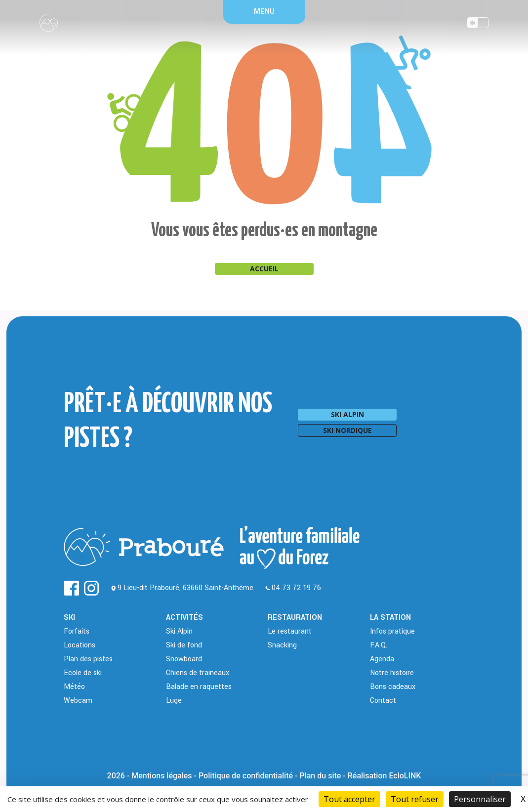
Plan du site (320, 776)
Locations (80, 645)
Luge (174, 701)
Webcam (78, 701)
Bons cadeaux (393, 687)
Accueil (264, 269)
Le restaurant (290, 631)
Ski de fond (184, 645)
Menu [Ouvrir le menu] (264, 12)
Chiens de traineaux (198, 673)
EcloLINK (405, 776)
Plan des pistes (88, 659)
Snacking (282, 645)
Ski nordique (347, 430)
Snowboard (184, 659)
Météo (74, 687)
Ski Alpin (179, 631)
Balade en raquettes (199, 687)
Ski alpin (347, 414)
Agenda (382, 659)
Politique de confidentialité (246, 776)
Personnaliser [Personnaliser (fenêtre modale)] (480, 799)
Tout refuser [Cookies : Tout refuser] (415, 799)
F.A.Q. (379, 645)
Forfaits (77, 631)
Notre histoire (392, 673)
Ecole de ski (83, 673)
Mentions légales (162, 776)
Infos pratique (392, 631)
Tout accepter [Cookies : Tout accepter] (349, 799)
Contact (383, 701)
